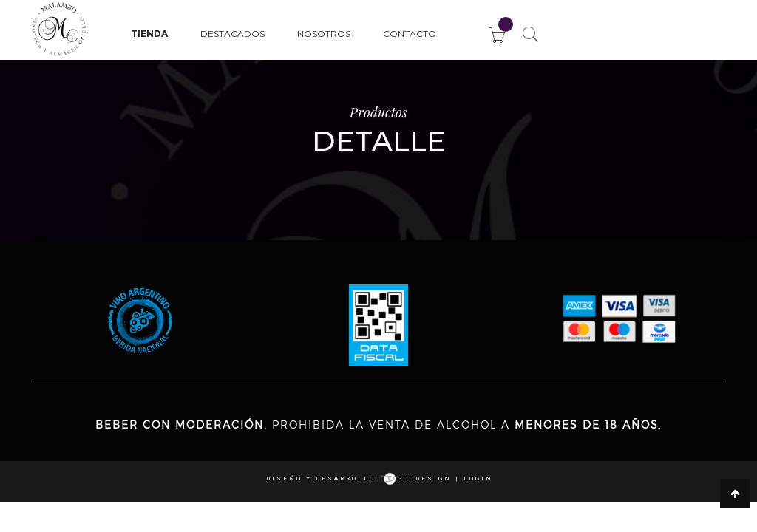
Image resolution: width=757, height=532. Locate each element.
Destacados (232, 34)
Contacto (410, 34)
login (478, 478)
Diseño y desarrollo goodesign (359, 478)
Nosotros (324, 34)
